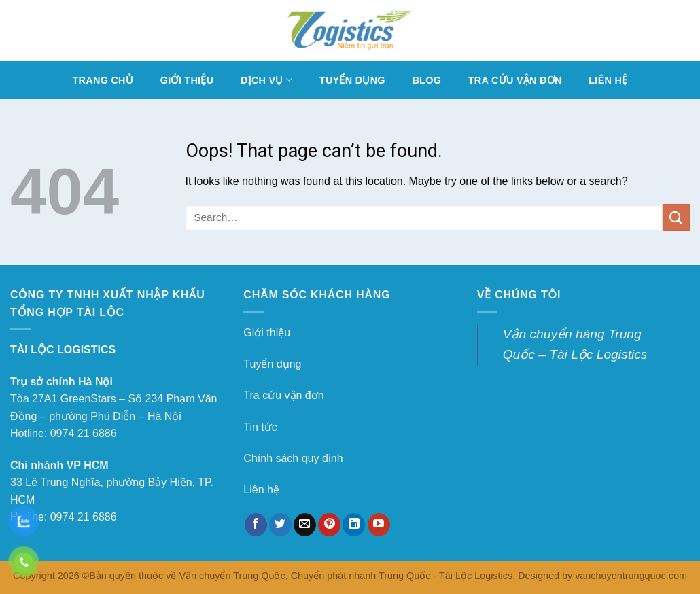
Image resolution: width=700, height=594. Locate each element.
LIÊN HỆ (608, 80)
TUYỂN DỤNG (352, 80)
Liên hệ (261, 490)
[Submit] (676, 217)
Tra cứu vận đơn (283, 395)
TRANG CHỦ (103, 80)
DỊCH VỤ (266, 80)
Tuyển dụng (272, 364)
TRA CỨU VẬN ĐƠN (515, 80)
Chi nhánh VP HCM (59, 465)
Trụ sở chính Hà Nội (62, 382)
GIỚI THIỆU (187, 80)
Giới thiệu (267, 333)
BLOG (426, 80)
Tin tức (260, 427)
